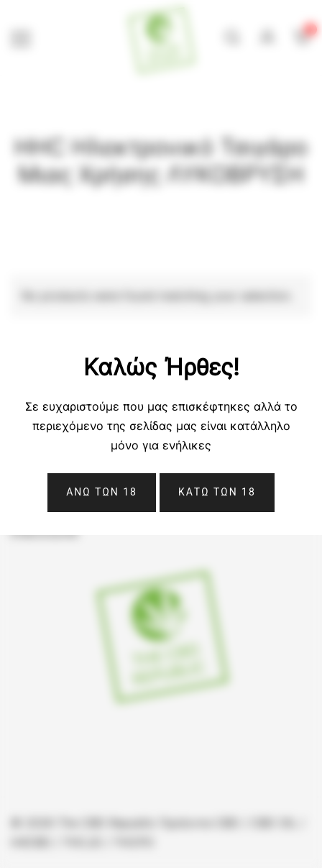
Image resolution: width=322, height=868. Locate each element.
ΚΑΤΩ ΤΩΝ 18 (217, 492)
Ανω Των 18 (102, 492)
